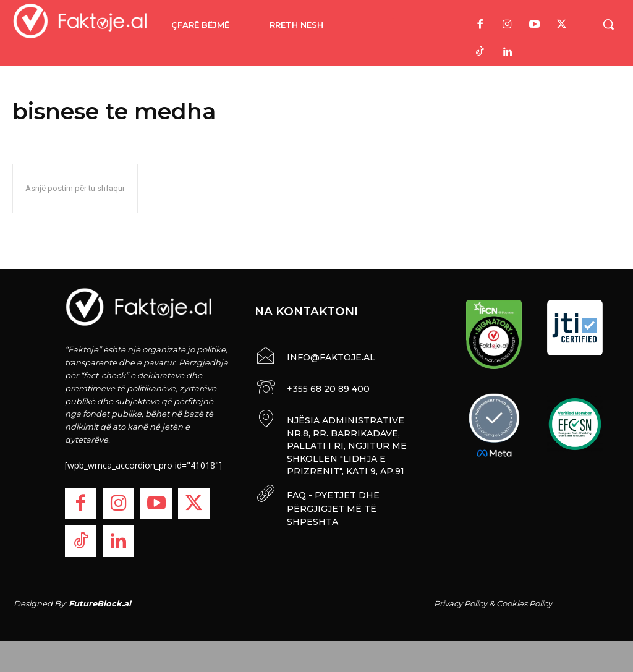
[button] (608, 24)
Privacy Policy (461, 603)
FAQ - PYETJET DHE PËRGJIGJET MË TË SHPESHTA (331, 502)
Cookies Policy (524, 603)
